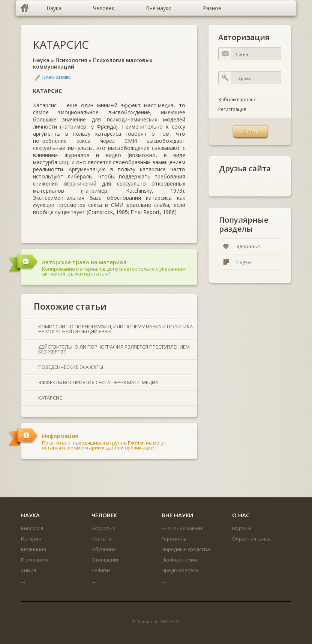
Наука (41, 60)
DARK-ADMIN (56, 77)
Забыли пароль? (237, 100)
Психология (71, 60)
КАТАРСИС (61, 44)
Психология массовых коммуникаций (93, 63)
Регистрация (232, 109)
